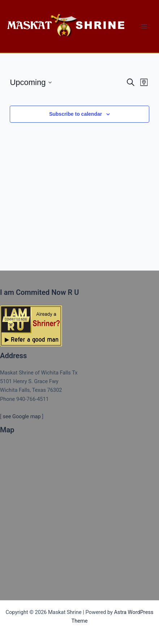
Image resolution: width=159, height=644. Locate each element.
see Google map (22, 416)
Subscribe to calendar (76, 114)
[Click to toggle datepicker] (31, 82)
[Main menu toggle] (144, 26)
